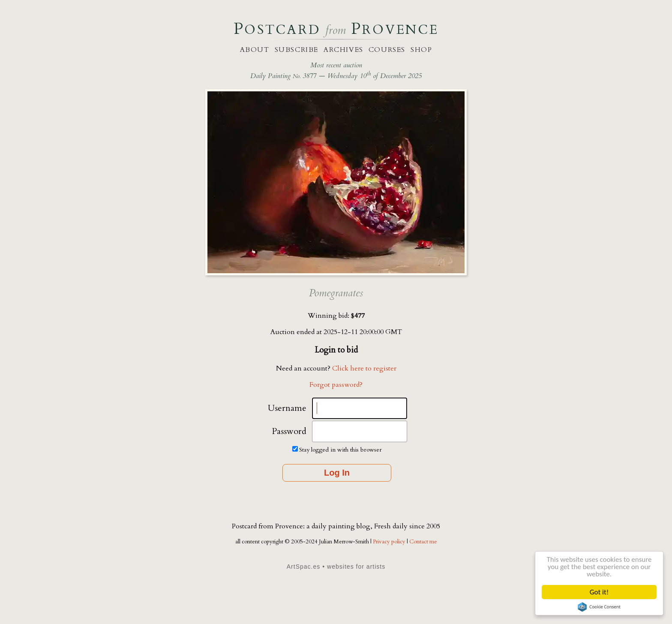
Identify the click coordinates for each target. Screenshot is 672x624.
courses (387, 50)
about (255, 50)
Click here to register (364, 368)
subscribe (297, 50)
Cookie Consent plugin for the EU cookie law (599, 607)
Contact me (423, 542)
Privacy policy (390, 542)
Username (287, 408)
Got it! (599, 592)
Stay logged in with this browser (340, 450)
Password (289, 431)
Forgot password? (336, 385)
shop (421, 50)
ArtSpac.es (304, 567)
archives (343, 50)
